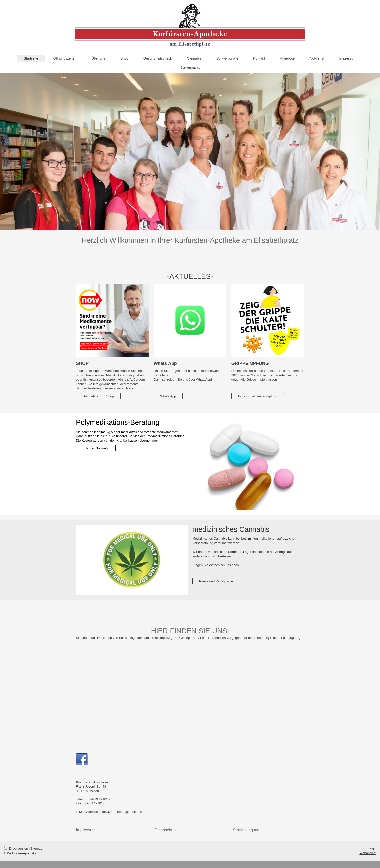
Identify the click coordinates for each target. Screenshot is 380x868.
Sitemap (36, 849)
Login (372, 848)
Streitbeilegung (246, 830)
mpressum (86, 830)
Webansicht (368, 853)
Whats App (168, 396)
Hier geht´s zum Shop (98, 396)
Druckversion (16, 849)
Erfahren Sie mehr (96, 448)
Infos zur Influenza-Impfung (258, 396)
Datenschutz (166, 830)
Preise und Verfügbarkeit (217, 581)
